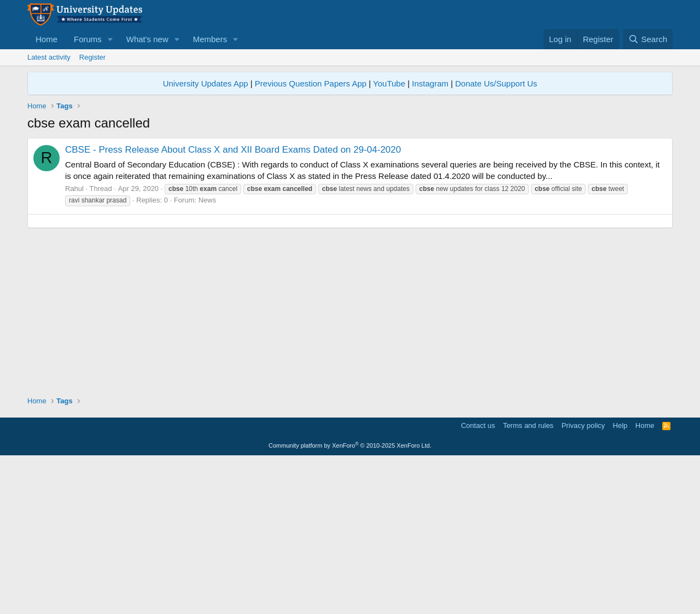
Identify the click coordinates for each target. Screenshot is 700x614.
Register (92, 57)
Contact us (478, 579)
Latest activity (49, 57)
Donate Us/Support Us (496, 83)
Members (210, 39)
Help (620, 579)
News (208, 200)
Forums (88, 39)
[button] (110, 39)
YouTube (389, 83)
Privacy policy (583, 579)
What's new (147, 39)
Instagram (430, 83)
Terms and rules (528, 579)
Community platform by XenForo (350, 599)
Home (46, 39)
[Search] (648, 39)
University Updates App (206, 83)
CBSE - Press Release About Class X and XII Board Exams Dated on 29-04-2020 (233, 150)
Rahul (74, 189)
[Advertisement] (350, 298)
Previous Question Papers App (311, 83)
